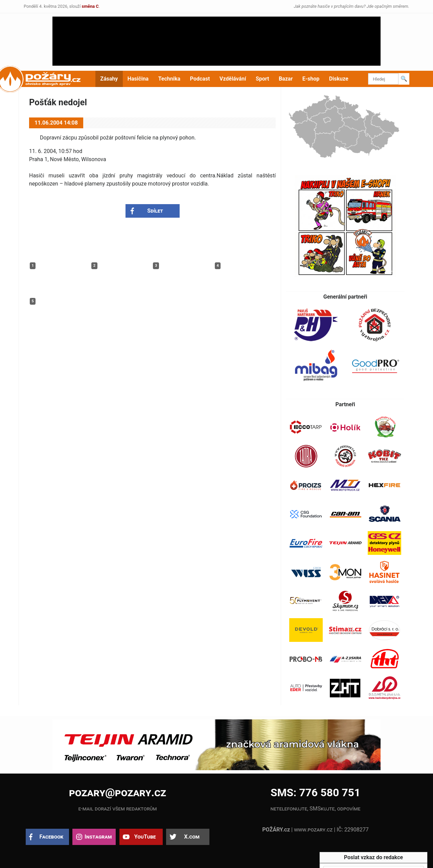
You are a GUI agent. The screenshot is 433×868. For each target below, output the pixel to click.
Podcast (200, 79)
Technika (169, 79)
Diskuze (339, 79)
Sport (263, 79)
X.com (192, 837)
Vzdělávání (233, 79)
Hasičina (138, 79)
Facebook (52, 837)
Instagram (98, 837)
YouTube (145, 837)
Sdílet (155, 211)
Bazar (286, 79)
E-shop (311, 79)
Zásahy (109, 79)
